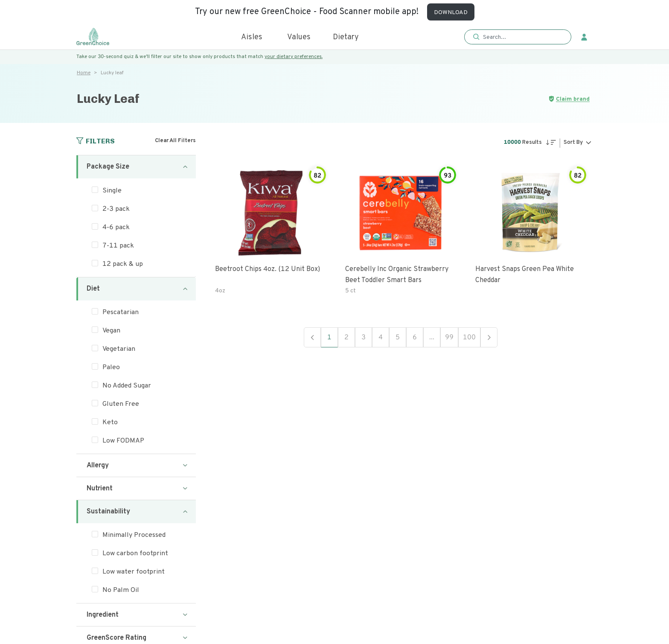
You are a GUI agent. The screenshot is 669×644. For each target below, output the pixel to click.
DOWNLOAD (451, 13)
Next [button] (489, 337)
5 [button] (398, 338)
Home (84, 73)
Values (299, 37)
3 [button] (364, 338)
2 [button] (346, 338)
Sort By (573, 143)
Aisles (252, 37)
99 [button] (449, 338)
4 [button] (381, 338)
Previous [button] (312, 337)
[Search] (522, 37)
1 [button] (329, 338)
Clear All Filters (175, 141)
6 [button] (415, 338)
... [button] (432, 338)
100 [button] (469, 338)
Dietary (346, 37)
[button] (518, 37)
